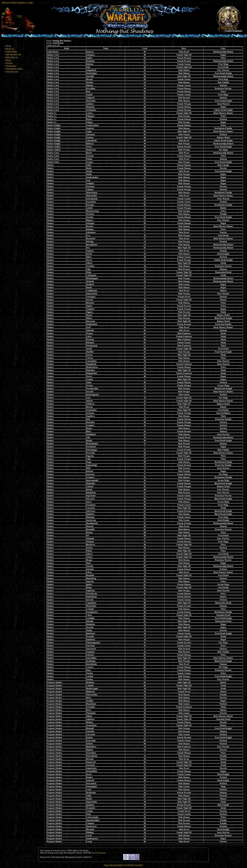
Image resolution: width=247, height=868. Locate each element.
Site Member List (13, 55)
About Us (10, 49)
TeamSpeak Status (14, 69)
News (8, 60)
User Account (12, 72)
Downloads (11, 66)
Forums (9, 63)
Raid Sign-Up (12, 57)
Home (8, 46)
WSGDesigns (100, 853)
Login (30, 3)
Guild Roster (11, 52)
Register (21, 3)
